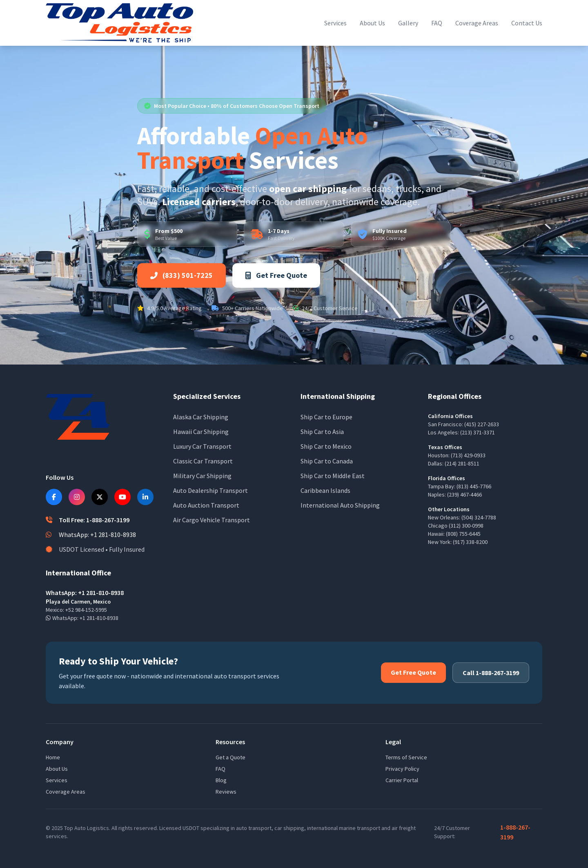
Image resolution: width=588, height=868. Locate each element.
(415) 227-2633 (482, 424)
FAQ (437, 23)
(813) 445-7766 (474, 486)
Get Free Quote (276, 275)
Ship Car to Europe (326, 417)
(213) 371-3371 (478, 432)
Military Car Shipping (202, 476)
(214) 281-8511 (462, 463)
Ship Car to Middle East (333, 476)
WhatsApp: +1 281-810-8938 (97, 535)
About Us (372, 23)
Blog (221, 780)
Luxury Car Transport (202, 446)
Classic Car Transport (203, 461)
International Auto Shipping (340, 505)
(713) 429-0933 (468, 455)
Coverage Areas (477, 23)
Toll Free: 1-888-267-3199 (94, 520)
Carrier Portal (402, 780)
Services (335, 23)
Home (53, 757)
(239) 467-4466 (464, 494)
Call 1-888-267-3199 (491, 673)
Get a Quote (231, 757)
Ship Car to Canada (327, 461)
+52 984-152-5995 (86, 610)
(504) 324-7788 (479, 517)
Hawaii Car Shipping (201, 432)
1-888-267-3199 (515, 832)
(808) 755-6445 (463, 534)
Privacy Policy (402, 769)
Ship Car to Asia (322, 432)
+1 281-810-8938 (99, 618)
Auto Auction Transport (206, 505)
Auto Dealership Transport (210, 490)
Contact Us (527, 23)
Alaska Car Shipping (201, 417)
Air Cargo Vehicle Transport (212, 520)
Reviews (226, 792)
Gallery (408, 23)
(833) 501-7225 (182, 275)
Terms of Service (406, 757)
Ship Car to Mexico (326, 446)
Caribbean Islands (325, 490)
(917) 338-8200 (470, 542)
